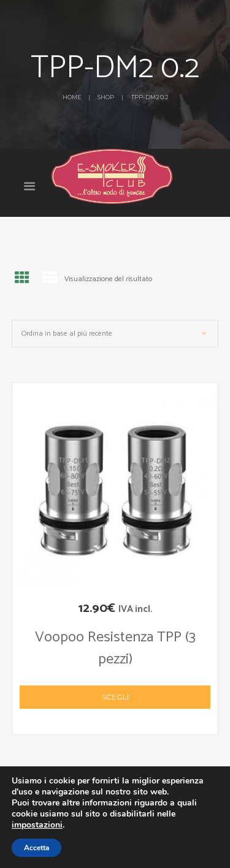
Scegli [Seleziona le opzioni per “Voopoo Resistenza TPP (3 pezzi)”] (115, 697)
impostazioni (37, 825)
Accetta (36, 848)
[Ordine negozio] (115, 334)
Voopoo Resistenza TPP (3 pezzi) (115, 648)
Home (72, 97)
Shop (106, 97)
